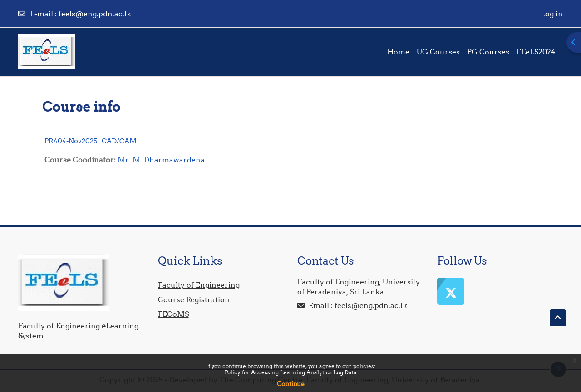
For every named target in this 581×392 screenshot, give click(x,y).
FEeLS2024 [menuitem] (536, 52)
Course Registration (194, 299)
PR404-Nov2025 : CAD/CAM (91, 141)
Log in (552, 14)
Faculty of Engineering (199, 285)
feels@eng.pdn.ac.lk (95, 14)
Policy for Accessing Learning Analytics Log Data (291, 372)
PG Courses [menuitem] (488, 52)
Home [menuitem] (398, 52)
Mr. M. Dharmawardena (161, 160)
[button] (558, 318)
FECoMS (173, 314)
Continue (291, 384)
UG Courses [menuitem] (438, 52)
